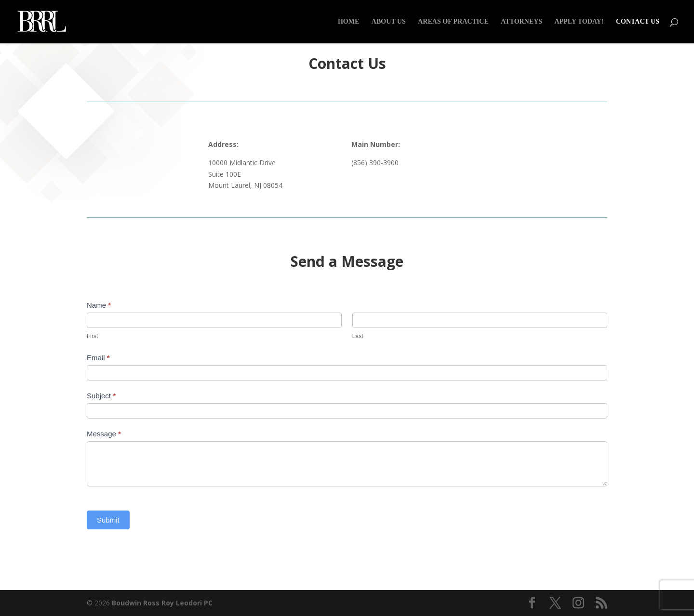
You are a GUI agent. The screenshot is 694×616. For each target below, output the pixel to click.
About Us (389, 22)
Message (104, 434)
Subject (101, 396)
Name (99, 305)
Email (98, 358)
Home (348, 22)
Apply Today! (579, 22)
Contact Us (638, 22)
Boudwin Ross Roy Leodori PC (162, 603)
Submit (108, 520)
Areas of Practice (453, 22)
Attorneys (521, 22)
